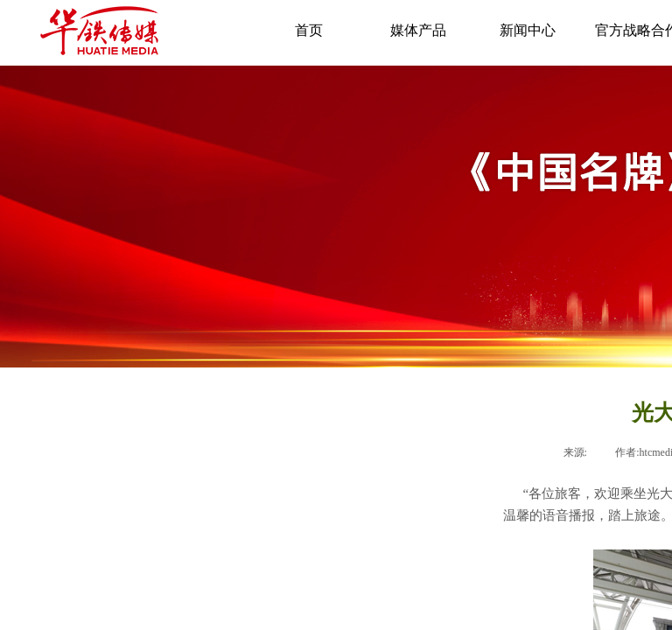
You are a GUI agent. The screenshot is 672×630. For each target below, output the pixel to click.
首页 (309, 30)
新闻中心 (528, 30)
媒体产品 (418, 30)
